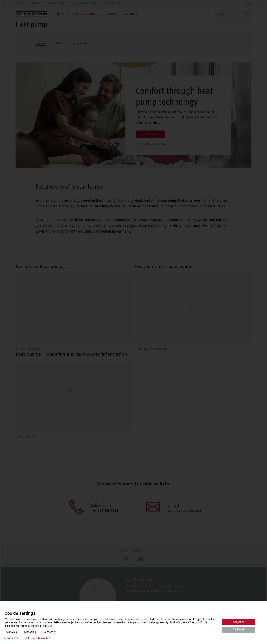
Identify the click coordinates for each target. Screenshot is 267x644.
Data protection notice (38, 638)
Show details (12, 638)
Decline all (239, 629)
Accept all (239, 622)
